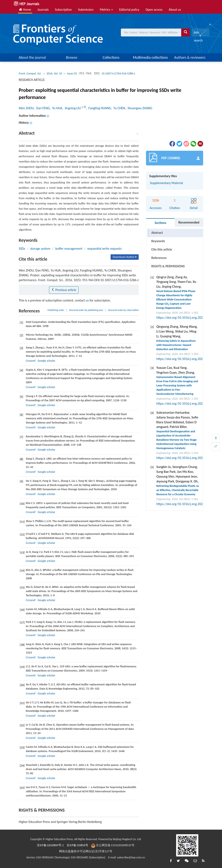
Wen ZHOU (26, 108)
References (159, 258)
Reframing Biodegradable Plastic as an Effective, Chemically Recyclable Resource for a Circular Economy (177, 490)
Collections (111, 57)
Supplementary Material (166, 183)
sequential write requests (104, 249)
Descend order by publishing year (86, 310)
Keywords (158, 241)
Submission (86, 10)
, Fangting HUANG (99, 108)
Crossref (31, 361)
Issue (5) (72, 73)
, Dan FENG (42, 108)
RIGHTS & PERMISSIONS (168, 266)
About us (175, 10)
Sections (161, 223)
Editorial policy (129, 10)
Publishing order (56, 310)
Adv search (198, 33)
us (87, 300)
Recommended (189, 222)
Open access (154, 10)
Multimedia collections (150, 57)
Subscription (63, 10)
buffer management (69, 249)
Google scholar (46, 361)
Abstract (157, 233)
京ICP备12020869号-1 (50, 845)
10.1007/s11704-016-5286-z (118, 73)
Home (25, 10)
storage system (40, 249)
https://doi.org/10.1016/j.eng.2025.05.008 (185, 318)
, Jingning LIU (72, 108)
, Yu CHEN (118, 108)
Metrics (106, 10)
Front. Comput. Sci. (30, 73)
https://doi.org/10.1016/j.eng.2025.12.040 (185, 504)
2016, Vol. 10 (54, 73)
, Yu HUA (56, 108)
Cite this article (162, 249)
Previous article (64, 290)
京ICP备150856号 (77, 845)
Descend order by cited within (123, 310)
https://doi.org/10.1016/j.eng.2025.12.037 (185, 458)
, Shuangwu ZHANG (139, 108)
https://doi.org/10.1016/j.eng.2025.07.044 (185, 359)
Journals (43, 10)
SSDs (22, 249)
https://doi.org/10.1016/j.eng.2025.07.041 (185, 403)
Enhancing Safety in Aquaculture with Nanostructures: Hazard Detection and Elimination (176, 345)
